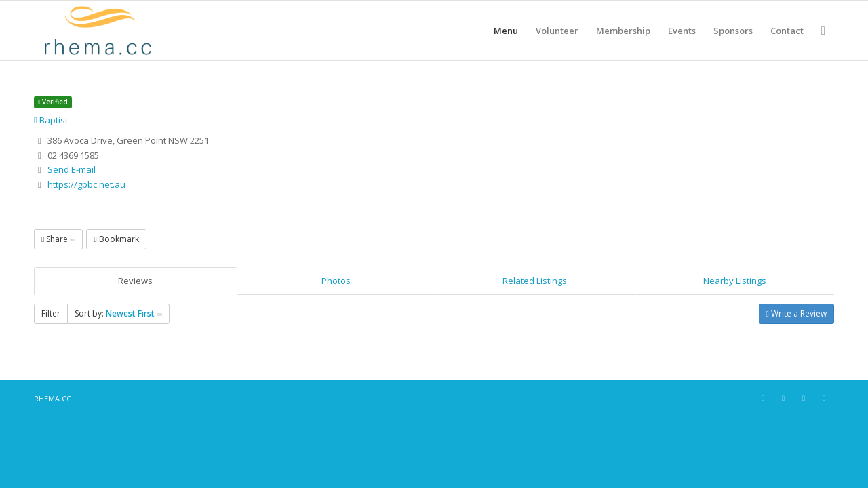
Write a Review (796, 313)
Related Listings (535, 281)
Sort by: (118, 313)
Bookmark (116, 239)
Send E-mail (72, 169)
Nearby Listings (735, 281)
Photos (336, 281)
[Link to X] (804, 398)
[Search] (823, 30)
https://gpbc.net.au (86, 184)
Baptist (51, 120)
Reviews (135, 281)
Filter (51, 313)
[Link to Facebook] (763, 398)
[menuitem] (506, 30)
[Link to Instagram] (783, 398)
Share (58, 239)
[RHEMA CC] (97, 30)
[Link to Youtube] (824, 398)
